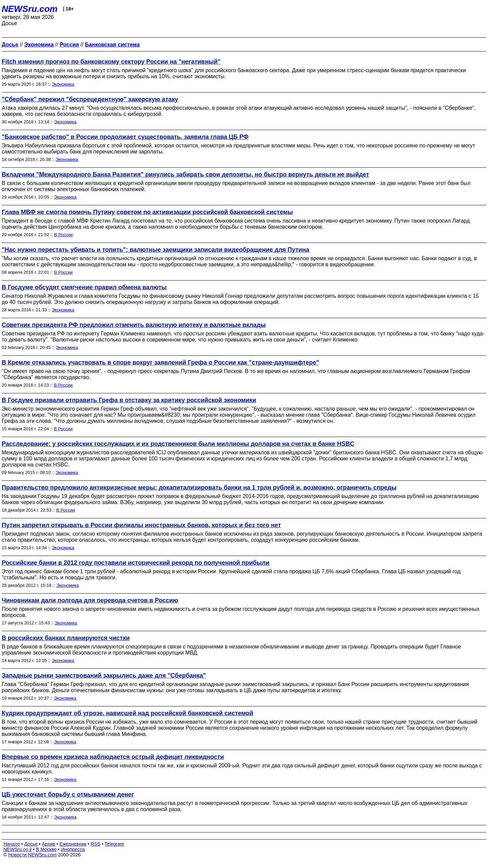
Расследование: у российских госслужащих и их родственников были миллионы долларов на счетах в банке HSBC (178, 444)
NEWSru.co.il (17, 849)
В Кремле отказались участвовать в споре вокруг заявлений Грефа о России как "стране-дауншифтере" (160, 363)
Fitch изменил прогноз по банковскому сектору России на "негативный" (111, 62)
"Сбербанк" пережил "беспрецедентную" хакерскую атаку (90, 99)
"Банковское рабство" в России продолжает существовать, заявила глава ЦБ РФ (125, 137)
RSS (95, 844)
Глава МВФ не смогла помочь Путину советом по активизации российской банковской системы (147, 212)
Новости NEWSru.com (32, 855)
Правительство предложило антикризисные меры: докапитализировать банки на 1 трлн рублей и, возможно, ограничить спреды (199, 488)
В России (64, 235)
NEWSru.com (30, 9)
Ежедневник (73, 844)
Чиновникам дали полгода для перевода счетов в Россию (90, 600)
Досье (31, 844)
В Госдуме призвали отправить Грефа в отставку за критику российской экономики (129, 400)
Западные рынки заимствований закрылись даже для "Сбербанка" (104, 676)
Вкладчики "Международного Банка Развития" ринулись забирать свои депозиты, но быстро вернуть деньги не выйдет (185, 174)
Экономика (63, 84)
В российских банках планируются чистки (66, 638)
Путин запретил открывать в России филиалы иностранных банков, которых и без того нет (141, 525)
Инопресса (73, 849)
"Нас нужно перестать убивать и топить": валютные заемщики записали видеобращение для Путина (156, 250)
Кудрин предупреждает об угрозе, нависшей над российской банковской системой (127, 713)
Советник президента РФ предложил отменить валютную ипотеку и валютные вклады (134, 325)
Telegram (115, 844)
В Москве (46, 849)
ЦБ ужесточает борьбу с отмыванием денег (68, 794)
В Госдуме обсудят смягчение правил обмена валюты (84, 287)
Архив (49, 844)
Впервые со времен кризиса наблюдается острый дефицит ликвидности (113, 757)
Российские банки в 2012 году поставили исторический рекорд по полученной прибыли (136, 563)
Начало (12, 844)
